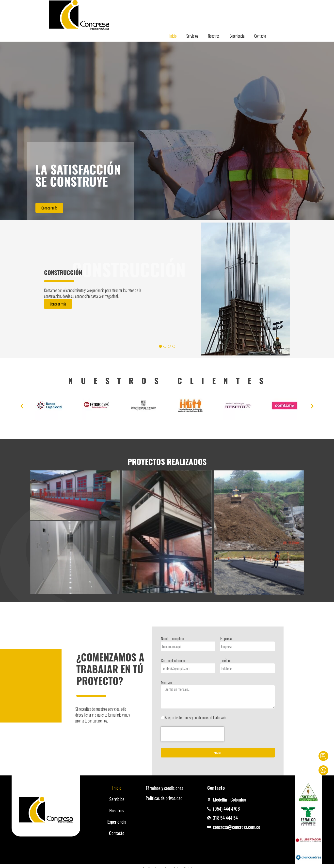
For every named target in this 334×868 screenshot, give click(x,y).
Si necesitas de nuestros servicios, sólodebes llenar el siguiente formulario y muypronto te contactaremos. (103, 715)
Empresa (226, 639)
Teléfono (226, 660)
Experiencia (237, 36)
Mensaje (166, 682)
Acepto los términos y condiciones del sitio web (196, 718)
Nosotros (214, 36)
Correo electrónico (173, 660)
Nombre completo (172, 639)
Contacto (260, 36)
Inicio (173, 36)
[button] (22, 406)
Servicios (192, 36)
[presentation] (192, 734)
